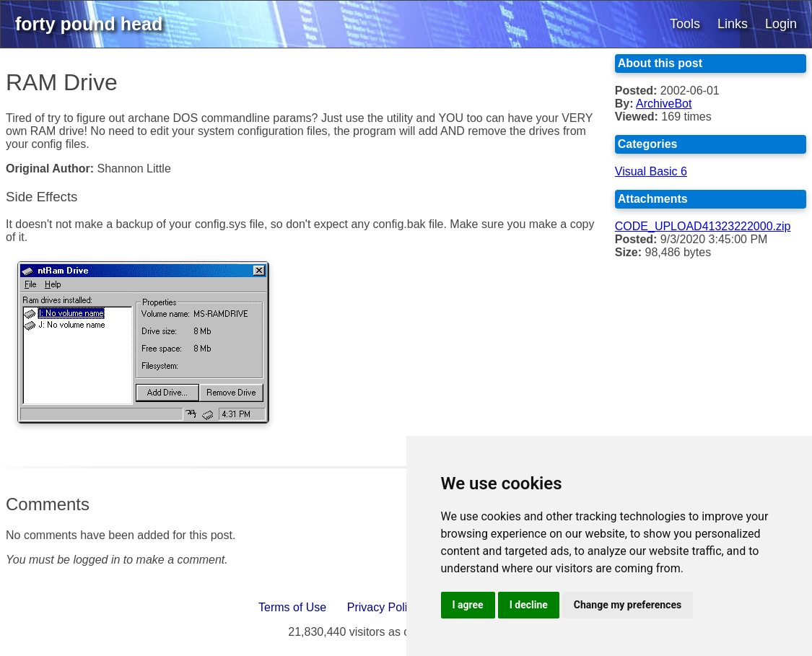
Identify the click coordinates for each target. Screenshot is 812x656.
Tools (685, 24)
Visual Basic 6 (651, 171)
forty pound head (89, 24)
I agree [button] (468, 605)
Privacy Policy (383, 607)
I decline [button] (529, 605)
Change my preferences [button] (628, 605)
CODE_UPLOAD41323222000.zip (703, 226)
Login (781, 24)
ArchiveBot (664, 104)
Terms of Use (292, 607)
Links (733, 24)
